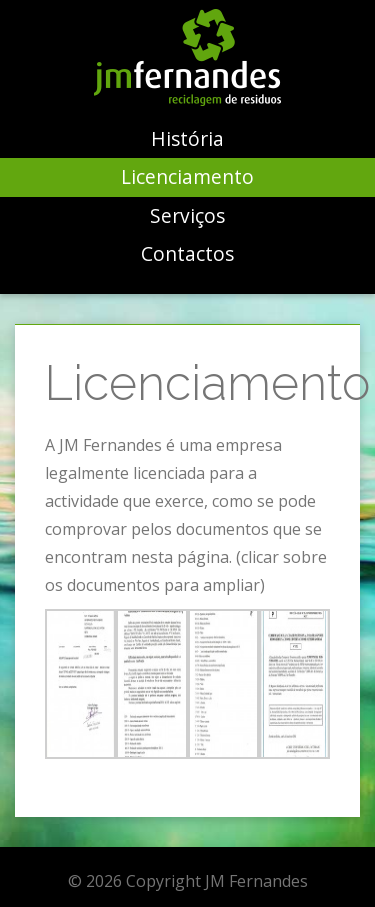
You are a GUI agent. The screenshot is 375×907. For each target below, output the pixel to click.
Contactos (187, 253)
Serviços (187, 215)
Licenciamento (187, 176)
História (187, 138)
